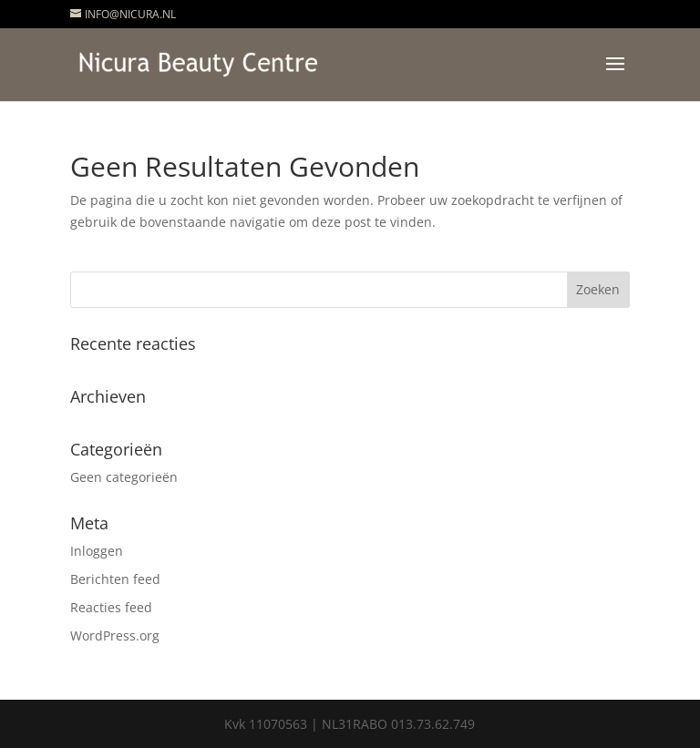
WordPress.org (115, 635)
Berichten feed (115, 579)
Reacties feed (111, 607)
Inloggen (97, 551)
